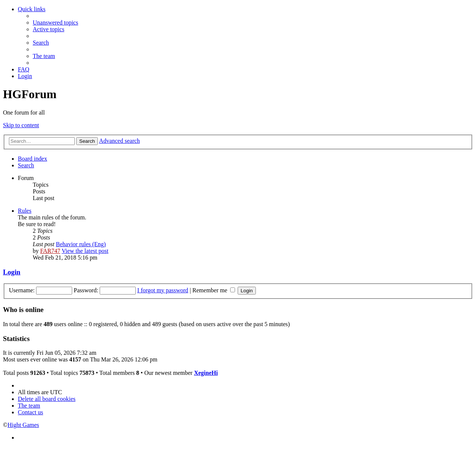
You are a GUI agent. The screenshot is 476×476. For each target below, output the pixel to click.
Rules (25, 211)
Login (12, 272)
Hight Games (23, 425)
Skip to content (21, 125)
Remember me (214, 290)
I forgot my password (163, 290)
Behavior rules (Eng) (81, 244)
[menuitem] (55, 22)
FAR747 (50, 251)
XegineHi (206, 373)
